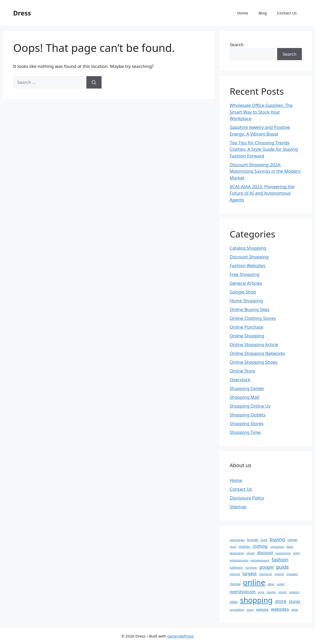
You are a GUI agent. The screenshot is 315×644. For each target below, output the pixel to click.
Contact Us (287, 13)
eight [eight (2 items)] (296, 553)
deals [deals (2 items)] (290, 547)
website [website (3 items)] (262, 609)
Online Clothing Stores (253, 318)
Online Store (242, 371)
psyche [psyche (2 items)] (271, 592)
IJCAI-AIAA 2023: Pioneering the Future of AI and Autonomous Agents (262, 193)
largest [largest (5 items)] (249, 573)
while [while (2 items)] (295, 610)
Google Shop (243, 292)
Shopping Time (245, 432)
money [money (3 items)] (235, 584)
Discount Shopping (249, 257)
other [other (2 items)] (271, 584)
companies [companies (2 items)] (277, 547)
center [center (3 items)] (293, 540)
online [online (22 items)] (254, 582)
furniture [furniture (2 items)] (251, 568)
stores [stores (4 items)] (295, 601)
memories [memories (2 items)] (266, 574)
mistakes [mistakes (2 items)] (292, 574)
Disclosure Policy (247, 498)
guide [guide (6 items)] (282, 567)
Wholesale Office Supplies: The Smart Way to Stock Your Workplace (261, 112)
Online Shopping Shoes (254, 362)
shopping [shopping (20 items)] (256, 600)
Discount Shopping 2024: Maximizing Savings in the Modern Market (265, 171)
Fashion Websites (248, 265)
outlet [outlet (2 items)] (281, 584)
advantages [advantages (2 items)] (237, 540)
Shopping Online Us (250, 406)
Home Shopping (246, 301)
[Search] (94, 82)
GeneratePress (180, 636)
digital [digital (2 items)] (251, 553)
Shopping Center (247, 388)
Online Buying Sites (250, 309)
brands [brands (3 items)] (252, 540)
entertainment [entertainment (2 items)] (239, 560)
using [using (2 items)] (250, 610)
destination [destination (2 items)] (237, 553)
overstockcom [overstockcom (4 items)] (243, 592)
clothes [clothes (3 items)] (244, 546)
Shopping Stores (247, 423)
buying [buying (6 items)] (277, 539)
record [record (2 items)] (282, 592)
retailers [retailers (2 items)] (294, 592)
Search (237, 45)
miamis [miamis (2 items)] (279, 574)
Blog (263, 13)
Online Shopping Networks (257, 353)
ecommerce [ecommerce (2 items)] (283, 553)
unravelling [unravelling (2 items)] (237, 610)
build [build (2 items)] (264, 540)
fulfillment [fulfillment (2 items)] (236, 568)
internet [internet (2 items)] (235, 574)
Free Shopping (244, 274)
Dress (22, 13)
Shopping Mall (244, 397)
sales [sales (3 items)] (234, 602)
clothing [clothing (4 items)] (260, 546)
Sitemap (238, 507)
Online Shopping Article (254, 344)
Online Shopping (247, 336)
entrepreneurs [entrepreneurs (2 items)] (260, 560)
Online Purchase (246, 327)
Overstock (240, 380)
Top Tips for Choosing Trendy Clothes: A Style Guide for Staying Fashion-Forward (264, 149)
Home (243, 13)
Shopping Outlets (248, 415)
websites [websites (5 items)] (280, 609)
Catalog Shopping (248, 248)
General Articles (246, 283)
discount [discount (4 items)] (265, 553)
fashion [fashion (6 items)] (280, 559)
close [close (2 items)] (233, 547)
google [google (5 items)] (267, 567)
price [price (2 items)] (261, 592)
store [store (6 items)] (281, 601)
